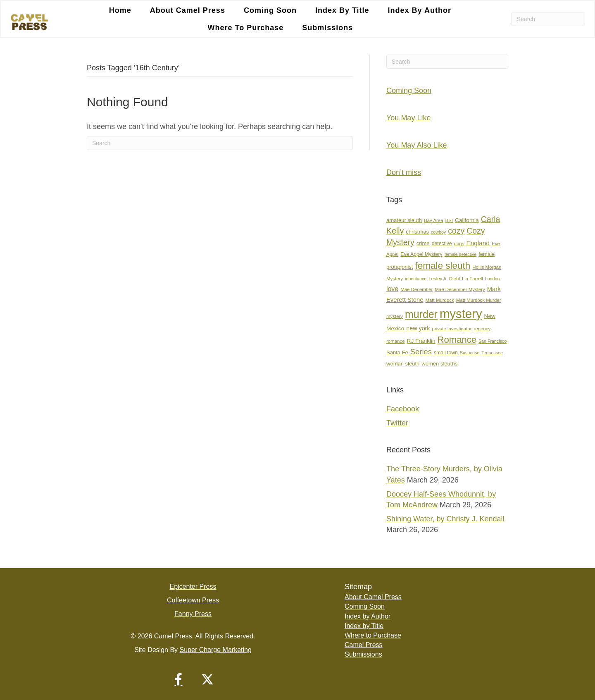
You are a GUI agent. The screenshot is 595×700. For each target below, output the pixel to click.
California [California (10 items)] (467, 220)
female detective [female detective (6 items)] (461, 254)
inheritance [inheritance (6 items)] (416, 279)
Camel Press (364, 645)
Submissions (327, 28)
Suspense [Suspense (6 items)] (470, 353)
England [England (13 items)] (478, 243)
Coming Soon (270, 10)
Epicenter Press (193, 587)
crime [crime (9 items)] (423, 243)
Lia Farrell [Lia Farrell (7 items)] (472, 279)
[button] (178, 679)
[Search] (548, 19)
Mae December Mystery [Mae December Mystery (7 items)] (460, 289)
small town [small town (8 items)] (446, 353)
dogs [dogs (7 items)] (459, 244)
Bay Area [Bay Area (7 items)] (433, 220)
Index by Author (420, 10)
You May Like (408, 118)
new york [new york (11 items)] (418, 328)
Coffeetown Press (193, 600)
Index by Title (342, 10)
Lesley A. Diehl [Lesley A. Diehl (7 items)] (444, 279)
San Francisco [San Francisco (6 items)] (493, 341)
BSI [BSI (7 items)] (449, 220)
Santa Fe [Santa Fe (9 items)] (397, 352)
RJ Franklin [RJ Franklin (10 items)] (421, 341)
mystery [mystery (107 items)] (461, 314)
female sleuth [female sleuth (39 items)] (443, 266)
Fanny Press (193, 614)
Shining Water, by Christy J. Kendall (445, 519)
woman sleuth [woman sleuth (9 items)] (403, 364)
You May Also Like (416, 145)
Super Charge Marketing (216, 650)
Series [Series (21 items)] (421, 352)
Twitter (397, 423)
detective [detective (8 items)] (442, 244)
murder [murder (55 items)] (421, 314)
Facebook (403, 409)
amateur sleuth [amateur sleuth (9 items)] (404, 220)
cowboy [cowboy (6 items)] (438, 232)
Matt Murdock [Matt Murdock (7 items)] (439, 300)
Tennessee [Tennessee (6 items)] (492, 353)
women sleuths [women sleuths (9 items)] (439, 364)
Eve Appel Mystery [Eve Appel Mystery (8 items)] (421, 254)
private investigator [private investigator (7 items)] (452, 329)
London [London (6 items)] (493, 279)
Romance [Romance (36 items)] (457, 340)
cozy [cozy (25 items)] (456, 231)
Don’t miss (404, 172)
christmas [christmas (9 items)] (417, 232)
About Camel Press (188, 10)
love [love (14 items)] (392, 289)
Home (120, 10)
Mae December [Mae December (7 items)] (416, 289)
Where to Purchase (246, 28)
